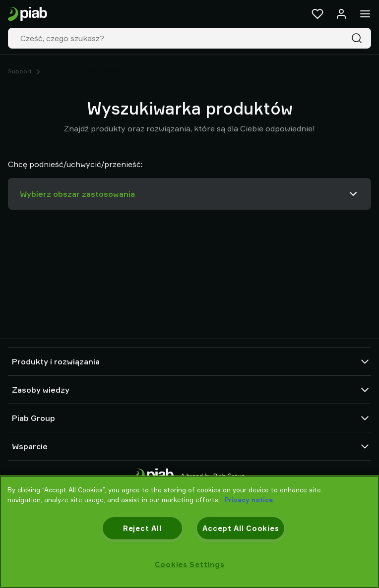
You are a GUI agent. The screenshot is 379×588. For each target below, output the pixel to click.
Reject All (142, 528)
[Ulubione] (317, 14)
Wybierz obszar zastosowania (189, 194)
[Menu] (365, 14)
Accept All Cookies (241, 528)
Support (20, 71)
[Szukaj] (359, 38)
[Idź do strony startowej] (28, 14)
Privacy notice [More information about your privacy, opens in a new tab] (249, 500)
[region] (189, 532)
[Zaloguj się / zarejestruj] (341, 14)
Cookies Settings (190, 564)
